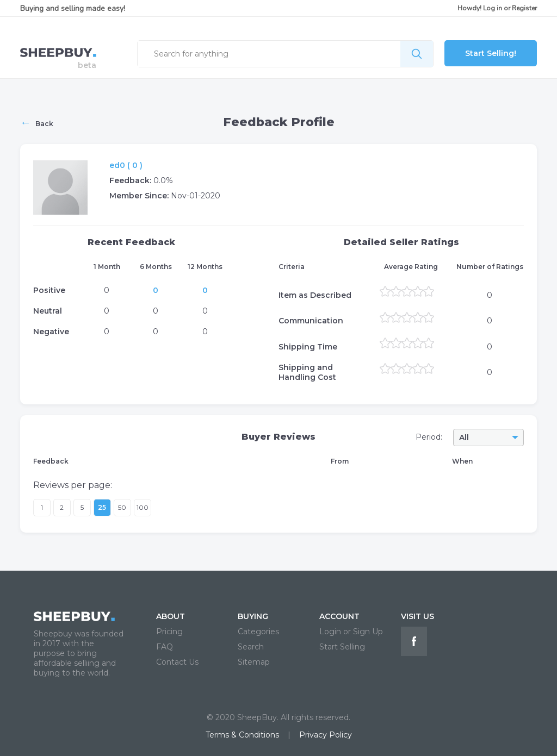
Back (37, 122)
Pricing (169, 632)
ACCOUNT (339, 616)
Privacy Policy (326, 735)
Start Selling (342, 647)
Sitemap (254, 662)
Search (251, 647)
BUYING (253, 616)
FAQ (165, 647)
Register (524, 8)
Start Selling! (491, 53)
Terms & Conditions (242, 735)
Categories (258, 632)
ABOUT (171, 616)
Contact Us (177, 662)
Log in (493, 8)
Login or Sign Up (351, 632)
